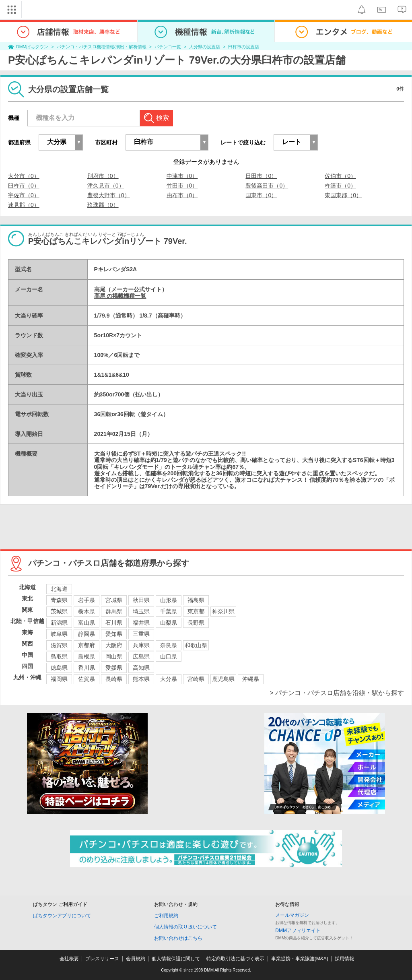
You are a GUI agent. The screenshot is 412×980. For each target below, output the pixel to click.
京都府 (87, 645)
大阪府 (114, 645)
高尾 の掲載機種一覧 (120, 296)
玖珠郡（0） (103, 205)
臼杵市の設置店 (244, 47)
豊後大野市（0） (109, 195)
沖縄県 (251, 679)
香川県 (87, 668)
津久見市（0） (106, 186)
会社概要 (69, 959)
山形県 (169, 600)
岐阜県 (59, 634)
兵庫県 (141, 645)
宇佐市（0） (24, 195)
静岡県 (87, 634)
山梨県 (169, 623)
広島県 (141, 656)
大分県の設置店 (205, 47)
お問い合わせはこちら (178, 938)
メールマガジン (292, 915)
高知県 (141, 668)
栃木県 (87, 611)
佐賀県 (87, 679)
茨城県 (59, 611)
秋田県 (141, 600)
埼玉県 (141, 611)
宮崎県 (196, 679)
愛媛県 (114, 668)
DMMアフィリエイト (298, 930)
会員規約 (136, 959)
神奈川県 (223, 611)
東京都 (196, 611)
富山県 (87, 623)
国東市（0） (261, 195)
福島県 (196, 600)
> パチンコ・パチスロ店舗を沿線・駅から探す (337, 693)
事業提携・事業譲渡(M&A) (300, 959)
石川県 (114, 623)
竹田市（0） (182, 186)
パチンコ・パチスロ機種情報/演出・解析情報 (102, 47)
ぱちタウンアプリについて (62, 916)
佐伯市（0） (340, 176)
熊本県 (141, 679)
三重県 (141, 634)
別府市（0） (103, 176)
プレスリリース (102, 959)
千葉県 (169, 611)
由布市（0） (182, 195)
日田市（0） (261, 176)
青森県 (59, 600)
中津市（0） (182, 176)
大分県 (169, 679)
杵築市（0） (340, 186)
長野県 (196, 623)
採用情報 (344, 959)
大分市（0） (24, 176)
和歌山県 (196, 645)
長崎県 (114, 679)
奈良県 (169, 645)
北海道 (59, 589)
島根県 (87, 656)
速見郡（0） (24, 205)
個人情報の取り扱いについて (185, 927)
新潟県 (59, 623)
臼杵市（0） (24, 186)
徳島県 (59, 668)
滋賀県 (59, 645)
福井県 (141, 623)
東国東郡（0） (343, 195)
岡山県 (114, 656)
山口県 (169, 656)
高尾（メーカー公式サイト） (131, 289)
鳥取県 (59, 656)
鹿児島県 (223, 679)
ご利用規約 (166, 916)
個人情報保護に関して (176, 959)
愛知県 (114, 634)
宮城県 (114, 600)
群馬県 (114, 611)
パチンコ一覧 (168, 47)
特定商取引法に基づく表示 (235, 959)
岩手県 (87, 600)
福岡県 (59, 679)
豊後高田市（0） (267, 186)
